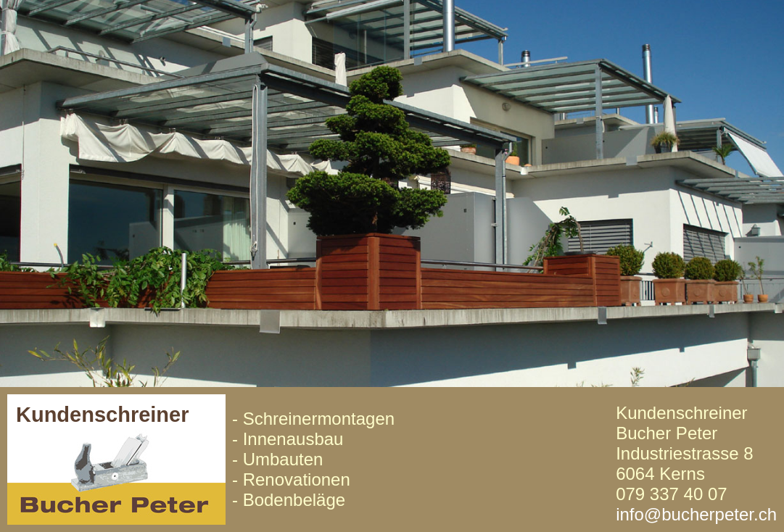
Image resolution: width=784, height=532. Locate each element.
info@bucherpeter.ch (696, 514)
